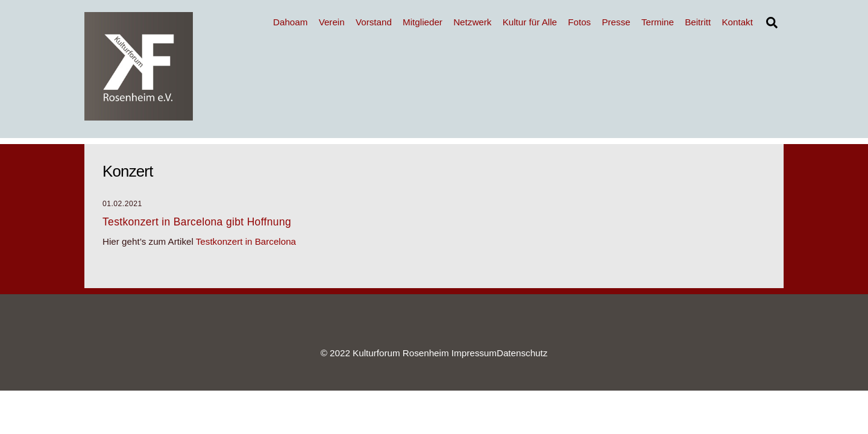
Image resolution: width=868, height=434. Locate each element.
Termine (658, 22)
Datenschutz (522, 353)
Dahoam (290, 22)
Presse (616, 22)
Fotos (579, 22)
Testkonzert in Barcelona (246, 241)
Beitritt (698, 22)
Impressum (474, 353)
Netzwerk (472, 22)
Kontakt (737, 22)
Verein (332, 22)
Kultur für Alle (530, 22)
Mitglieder (423, 22)
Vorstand (374, 22)
